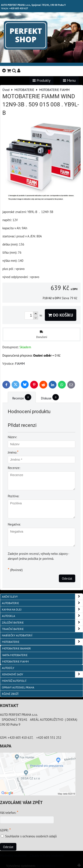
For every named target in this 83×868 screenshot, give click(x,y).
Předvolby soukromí (13, 855)
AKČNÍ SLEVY (42, 597)
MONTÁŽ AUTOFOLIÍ (14, 681)
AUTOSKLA (42, 616)
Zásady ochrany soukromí (47, 855)
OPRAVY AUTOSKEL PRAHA (18, 687)
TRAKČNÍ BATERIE (42, 629)
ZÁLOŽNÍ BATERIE (42, 623)
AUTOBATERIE (42, 603)
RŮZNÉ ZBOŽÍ (10, 694)
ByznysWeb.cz (46, 866)
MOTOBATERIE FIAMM (15, 662)
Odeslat (67, 578)
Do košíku (61, 315)
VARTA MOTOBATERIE (15, 655)
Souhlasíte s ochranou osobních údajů (31, 836)
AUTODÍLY (8, 668)
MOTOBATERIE (42, 642)
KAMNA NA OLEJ (42, 610)
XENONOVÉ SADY (42, 674)
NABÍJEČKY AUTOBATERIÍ (17, 635)
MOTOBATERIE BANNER (16, 648)
